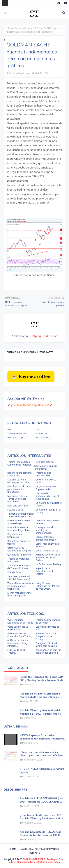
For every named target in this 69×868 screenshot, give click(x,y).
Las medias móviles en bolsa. (47, 628)
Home (13, 849)
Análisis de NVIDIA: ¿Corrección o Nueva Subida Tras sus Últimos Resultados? (40, 695)
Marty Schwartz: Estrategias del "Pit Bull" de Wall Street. (48, 586)
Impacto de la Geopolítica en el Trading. (44, 571)
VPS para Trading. (45, 462)
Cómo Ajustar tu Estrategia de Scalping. (19, 549)
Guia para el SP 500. (18, 506)
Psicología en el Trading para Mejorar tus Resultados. (20, 489)
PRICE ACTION (15, 438)
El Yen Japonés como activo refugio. (19, 522)
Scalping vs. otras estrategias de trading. (19, 481)
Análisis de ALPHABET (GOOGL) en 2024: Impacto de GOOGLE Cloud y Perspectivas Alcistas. (41, 800)
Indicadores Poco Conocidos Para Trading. (20, 635)
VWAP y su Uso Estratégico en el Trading (20, 621)
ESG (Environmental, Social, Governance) (20, 578)
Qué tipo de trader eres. (19, 555)
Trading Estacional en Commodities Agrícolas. (20, 463)
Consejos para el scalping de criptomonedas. (44, 530)
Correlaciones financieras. (15, 536)
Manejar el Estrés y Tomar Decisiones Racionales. (17, 499)
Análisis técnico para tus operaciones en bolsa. (48, 651)
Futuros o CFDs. (16, 510)
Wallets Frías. (14, 572)
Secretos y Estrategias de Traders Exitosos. (19, 567)
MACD (39, 429)
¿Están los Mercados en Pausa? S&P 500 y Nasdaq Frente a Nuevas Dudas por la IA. (42, 679)
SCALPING (41, 434)
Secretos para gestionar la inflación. (20, 474)
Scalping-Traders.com (20, 73)
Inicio (9, 28)
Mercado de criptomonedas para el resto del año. (47, 496)
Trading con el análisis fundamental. (45, 467)
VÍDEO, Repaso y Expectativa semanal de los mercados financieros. (42, 737)
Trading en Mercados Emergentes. (18, 560)
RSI (9, 429)
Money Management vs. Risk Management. (20, 594)
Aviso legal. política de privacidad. (40, 849)
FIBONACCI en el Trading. (16, 651)
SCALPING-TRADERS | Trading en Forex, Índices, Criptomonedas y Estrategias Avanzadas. (37, 861)
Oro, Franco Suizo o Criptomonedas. (46, 488)
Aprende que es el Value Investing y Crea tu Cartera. (48, 557)
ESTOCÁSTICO (43, 438)
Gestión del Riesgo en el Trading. (48, 511)
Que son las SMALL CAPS (46, 481)
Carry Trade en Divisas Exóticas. (47, 545)
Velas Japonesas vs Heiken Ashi (18, 628)
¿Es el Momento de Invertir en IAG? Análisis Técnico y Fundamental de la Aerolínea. (42, 817)
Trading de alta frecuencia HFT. (44, 474)
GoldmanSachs (22, 28)
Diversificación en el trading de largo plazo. (19, 529)
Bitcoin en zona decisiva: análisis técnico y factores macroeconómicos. (42, 754)
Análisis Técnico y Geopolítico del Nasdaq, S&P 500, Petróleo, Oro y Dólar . (40, 712)
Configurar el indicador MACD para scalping (47, 645)
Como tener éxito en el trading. (19, 542)
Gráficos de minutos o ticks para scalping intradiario (19, 643)
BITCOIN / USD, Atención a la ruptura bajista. (42, 771)
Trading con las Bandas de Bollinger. (48, 621)
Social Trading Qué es (47, 551)
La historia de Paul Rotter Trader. (48, 504)
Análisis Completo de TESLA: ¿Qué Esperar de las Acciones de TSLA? (40, 834)
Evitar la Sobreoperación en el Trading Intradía (22, 515)
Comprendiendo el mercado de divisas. (46, 538)
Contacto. (35, 853)
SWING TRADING (17, 434)
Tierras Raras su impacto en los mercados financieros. (20, 586)
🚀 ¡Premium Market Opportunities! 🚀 (30, 405)
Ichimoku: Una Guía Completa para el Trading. (46, 636)
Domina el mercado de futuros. (47, 522)
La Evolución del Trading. (48, 564)
